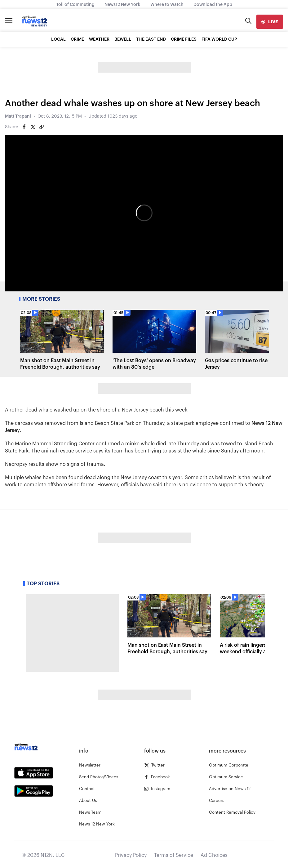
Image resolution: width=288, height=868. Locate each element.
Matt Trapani (18, 116)
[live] (270, 22)
